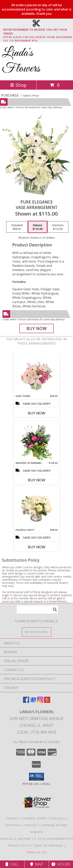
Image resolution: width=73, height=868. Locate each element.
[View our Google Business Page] (33, 702)
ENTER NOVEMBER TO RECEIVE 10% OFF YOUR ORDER (38, 32)
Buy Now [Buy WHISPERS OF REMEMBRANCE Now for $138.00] (37, 480)
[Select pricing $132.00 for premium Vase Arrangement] (58, 227)
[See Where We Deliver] (37, 632)
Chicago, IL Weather (15, 839)
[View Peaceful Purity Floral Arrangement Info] (36, 508)
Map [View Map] (37, 864)
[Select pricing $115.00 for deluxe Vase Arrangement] (38, 227)
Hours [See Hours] (61, 864)
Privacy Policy (19, 845)
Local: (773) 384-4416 (37, 732)
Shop (18, 85)
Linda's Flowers (21, 61)
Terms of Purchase (48, 845)
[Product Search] (37, 609)
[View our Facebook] (26, 702)
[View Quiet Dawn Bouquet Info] (36, 374)
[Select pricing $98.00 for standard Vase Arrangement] (17, 227)
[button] (36, 777)
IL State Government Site (54, 839)
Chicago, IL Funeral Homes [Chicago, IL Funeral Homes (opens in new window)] (26, 818)
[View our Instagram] (40, 702)
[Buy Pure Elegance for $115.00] (37, 328)
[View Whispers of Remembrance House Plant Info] (36, 441)
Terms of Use (37, 852)
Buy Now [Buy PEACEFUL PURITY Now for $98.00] (37, 547)
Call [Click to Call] (12, 864)
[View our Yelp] (47, 702)
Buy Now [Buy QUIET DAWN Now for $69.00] (37, 413)
